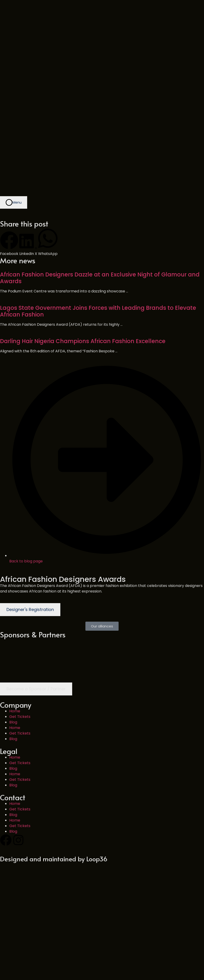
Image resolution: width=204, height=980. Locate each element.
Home (15, 633)
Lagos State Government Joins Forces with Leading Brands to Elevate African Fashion (98, 233)
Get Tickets (20, 638)
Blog (13, 644)
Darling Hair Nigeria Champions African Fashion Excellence (83, 263)
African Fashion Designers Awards (63, 501)
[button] (9, 166)
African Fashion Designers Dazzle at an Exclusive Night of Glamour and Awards (100, 200)
